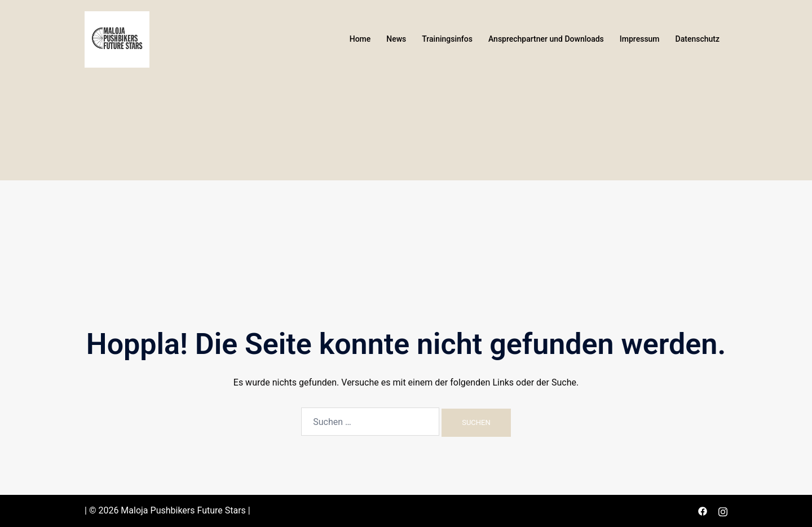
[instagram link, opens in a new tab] (723, 510)
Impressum (640, 39)
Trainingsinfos (447, 39)
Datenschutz (698, 39)
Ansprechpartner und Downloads (546, 39)
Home (360, 39)
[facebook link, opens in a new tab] (703, 510)
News (396, 39)
